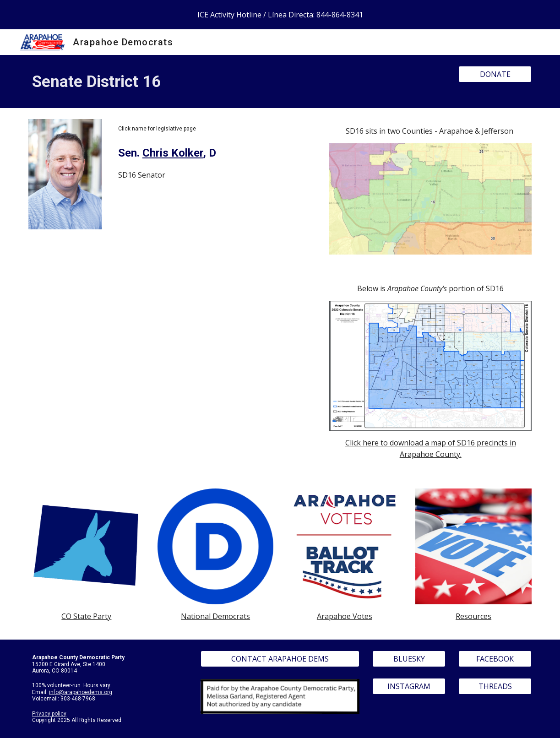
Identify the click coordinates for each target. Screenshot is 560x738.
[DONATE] (495, 74)
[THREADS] (495, 686)
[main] (237, 81)
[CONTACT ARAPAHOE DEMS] (280, 659)
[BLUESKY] (409, 659)
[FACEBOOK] (495, 659)
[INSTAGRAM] (409, 686)
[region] (280, 15)
